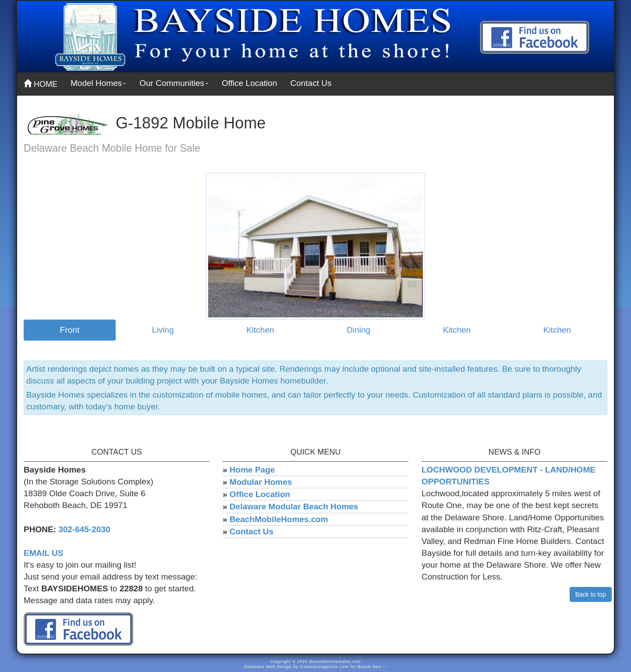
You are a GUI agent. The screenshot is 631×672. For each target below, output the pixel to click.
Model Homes (98, 83)
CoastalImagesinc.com (324, 667)
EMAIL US (43, 553)
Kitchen (260, 330)
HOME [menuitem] (41, 84)
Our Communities (174, 83)
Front (70, 330)
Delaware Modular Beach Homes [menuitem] (294, 507)
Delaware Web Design (268, 667)
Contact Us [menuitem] (311, 83)
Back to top (591, 594)
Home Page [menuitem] (252, 470)
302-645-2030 (84, 529)
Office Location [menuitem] (249, 83)
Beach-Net (369, 667)
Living (163, 330)
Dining (358, 330)
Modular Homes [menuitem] (261, 482)
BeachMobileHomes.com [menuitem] (279, 519)
